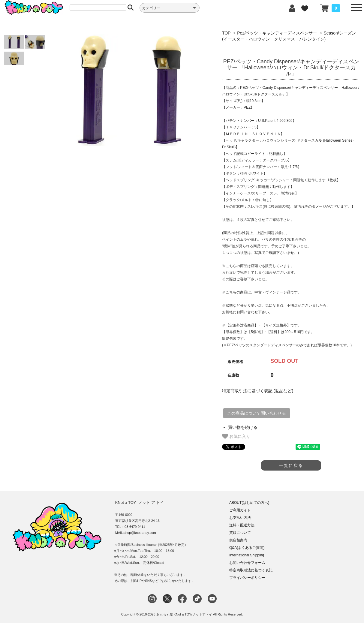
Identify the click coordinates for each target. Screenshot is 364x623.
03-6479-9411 (135, 527)
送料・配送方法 (242, 525)
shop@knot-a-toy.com (140, 533)
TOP (226, 33)
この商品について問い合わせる (257, 413)
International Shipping (247, 555)
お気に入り (236, 436)
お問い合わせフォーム (247, 563)
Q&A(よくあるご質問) (247, 548)
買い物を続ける (243, 427)
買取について (240, 533)
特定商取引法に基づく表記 (251, 570)
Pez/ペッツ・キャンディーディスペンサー (277, 33)
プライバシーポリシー (247, 578)
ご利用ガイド (240, 510)
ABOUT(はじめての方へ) (249, 503)
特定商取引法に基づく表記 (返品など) (258, 391)
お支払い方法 (240, 518)
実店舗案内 (238, 540)
